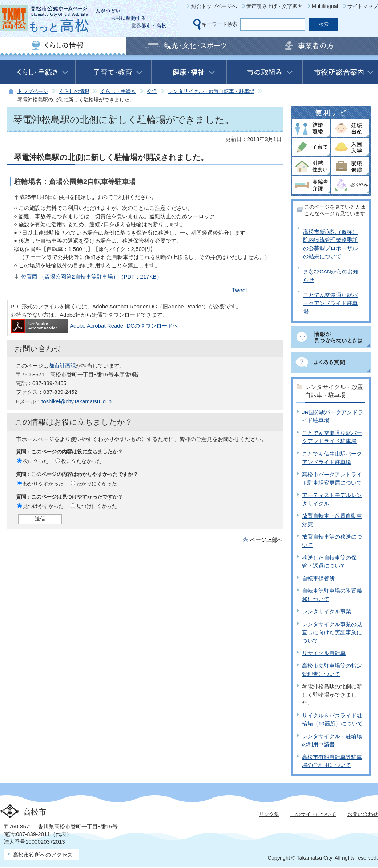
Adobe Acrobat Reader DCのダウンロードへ (94, 326)
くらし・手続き (118, 91)
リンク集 (269, 814)
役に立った (36, 461)
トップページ (33, 91)
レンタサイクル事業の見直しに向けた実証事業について (332, 632)
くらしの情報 (74, 91)
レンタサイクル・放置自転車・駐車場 (211, 91)
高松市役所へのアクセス (43, 855)
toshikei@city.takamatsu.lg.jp (77, 401)
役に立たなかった (81, 461)
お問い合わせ (363, 814)
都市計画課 (62, 366)
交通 (152, 91)
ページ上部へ (266, 540)
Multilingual (325, 6)
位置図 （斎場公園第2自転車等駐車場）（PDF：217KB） (92, 277)
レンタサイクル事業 (327, 611)
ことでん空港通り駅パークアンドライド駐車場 (330, 303)
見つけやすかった (43, 506)
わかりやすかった (43, 484)
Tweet (239, 290)
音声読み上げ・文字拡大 (274, 6)
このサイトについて (313, 814)
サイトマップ (363, 6)
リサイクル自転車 (324, 653)
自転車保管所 (318, 578)
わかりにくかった (97, 484)
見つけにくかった (97, 506)
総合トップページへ (214, 6)
